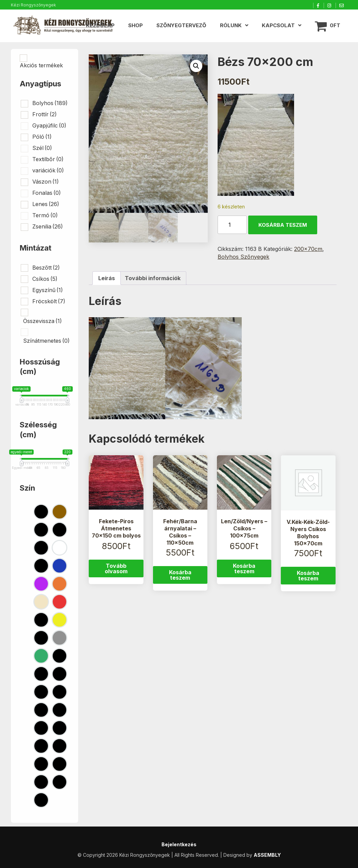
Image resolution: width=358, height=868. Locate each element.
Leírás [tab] (107, 278)
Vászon (46, 182)
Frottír (45, 114)
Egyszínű (48, 290)
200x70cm (308, 249)
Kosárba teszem (283, 225)
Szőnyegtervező (181, 25)
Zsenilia (48, 226)
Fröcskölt (49, 301)
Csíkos (45, 279)
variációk (48, 170)
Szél (42, 148)
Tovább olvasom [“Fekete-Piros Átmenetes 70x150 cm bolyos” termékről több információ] (116, 568)
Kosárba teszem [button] (180, 575)
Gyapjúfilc (49, 125)
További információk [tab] (153, 278)
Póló (42, 137)
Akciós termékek (41, 65)
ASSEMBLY (267, 855)
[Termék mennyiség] (232, 225)
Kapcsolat (278, 25)
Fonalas (47, 193)
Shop (135, 25)
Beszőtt (46, 268)
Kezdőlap (100, 25)
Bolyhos (50, 103)
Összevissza (42, 321)
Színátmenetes (46, 341)
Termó (45, 215)
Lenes (46, 204)
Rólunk (231, 25)
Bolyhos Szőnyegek (243, 257)
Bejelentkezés (179, 844)
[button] (196, 66)
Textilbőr (48, 159)
